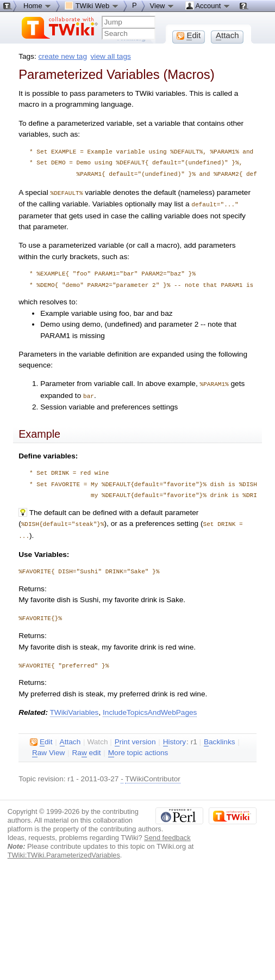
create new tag (63, 56)
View (162, 5)
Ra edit (86, 750)
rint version (135, 739)
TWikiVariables (74, 709)
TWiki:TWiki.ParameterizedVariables (64, 852)
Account (208, 5)
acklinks (220, 739)
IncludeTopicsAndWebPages (150, 709)
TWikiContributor (153, 776)
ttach (70, 739)
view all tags (111, 56)
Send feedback (167, 834)
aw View (48, 750)
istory (174, 739)
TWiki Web (92, 5)
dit (41, 739)
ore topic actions (138, 750)
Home (37, 5)
